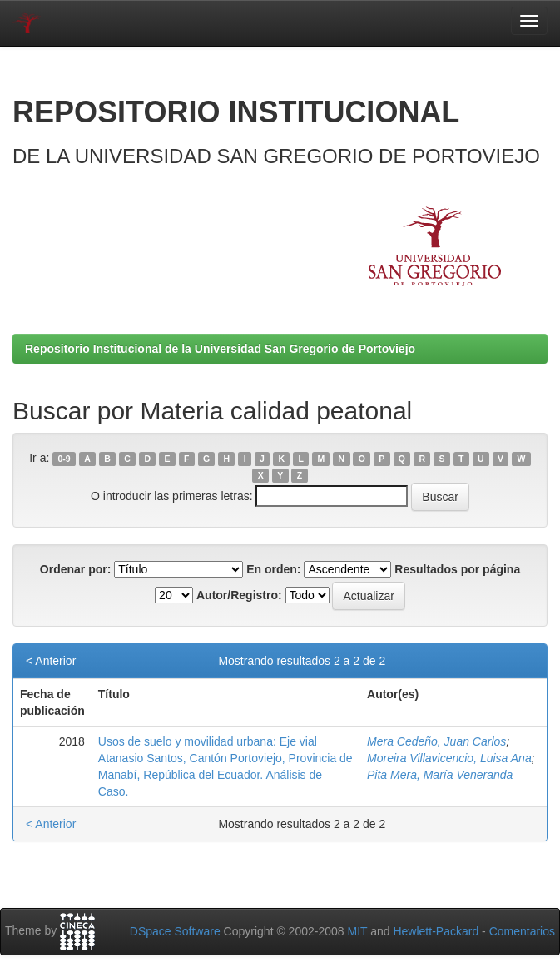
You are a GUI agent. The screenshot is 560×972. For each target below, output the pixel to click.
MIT (357, 931)
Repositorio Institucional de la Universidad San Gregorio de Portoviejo (220, 349)
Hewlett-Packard (436, 931)
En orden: (273, 569)
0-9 (64, 459)
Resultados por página (457, 569)
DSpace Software (175, 931)
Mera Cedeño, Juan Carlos (436, 741)
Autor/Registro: (239, 595)
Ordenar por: (76, 569)
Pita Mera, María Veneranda (440, 775)
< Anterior (51, 661)
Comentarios (522, 931)
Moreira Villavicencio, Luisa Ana (449, 758)
